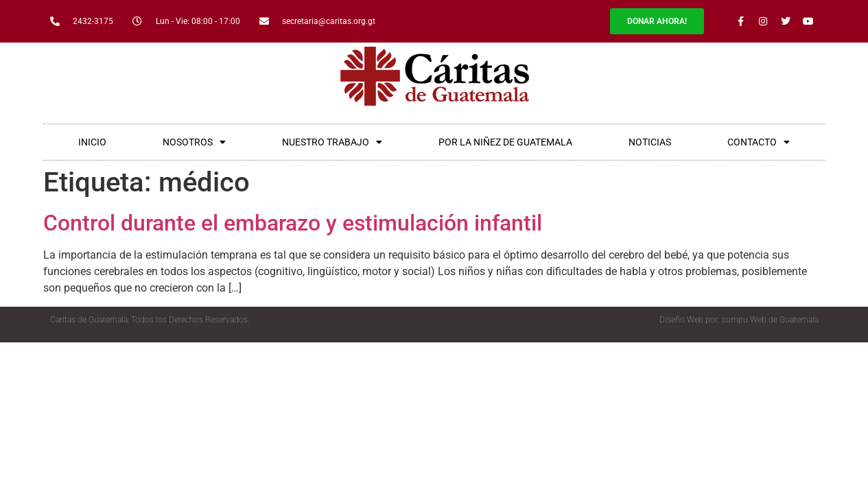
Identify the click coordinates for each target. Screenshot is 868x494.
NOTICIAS (650, 142)
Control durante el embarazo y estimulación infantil (293, 223)
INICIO (92, 142)
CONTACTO (759, 142)
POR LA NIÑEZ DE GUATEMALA (505, 142)
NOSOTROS (194, 142)
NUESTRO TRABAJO (332, 142)
